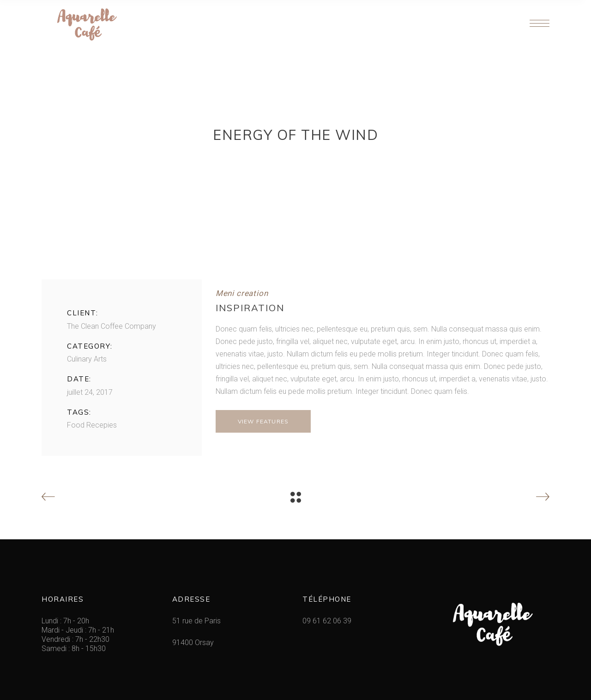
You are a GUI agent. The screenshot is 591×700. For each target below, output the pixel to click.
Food (76, 425)
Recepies (102, 425)
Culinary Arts (87, 359)
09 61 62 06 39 (327, 621)
